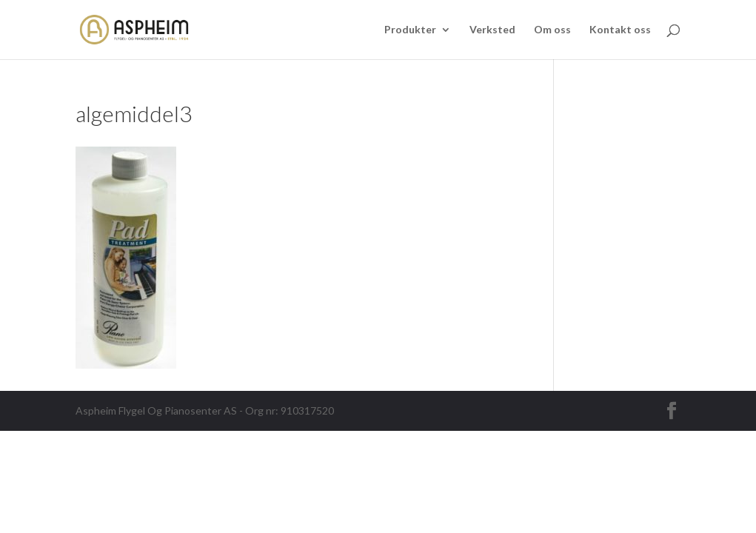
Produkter (410, 30)
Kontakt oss (620, 30)
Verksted (492, 30)
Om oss (552, 30)
